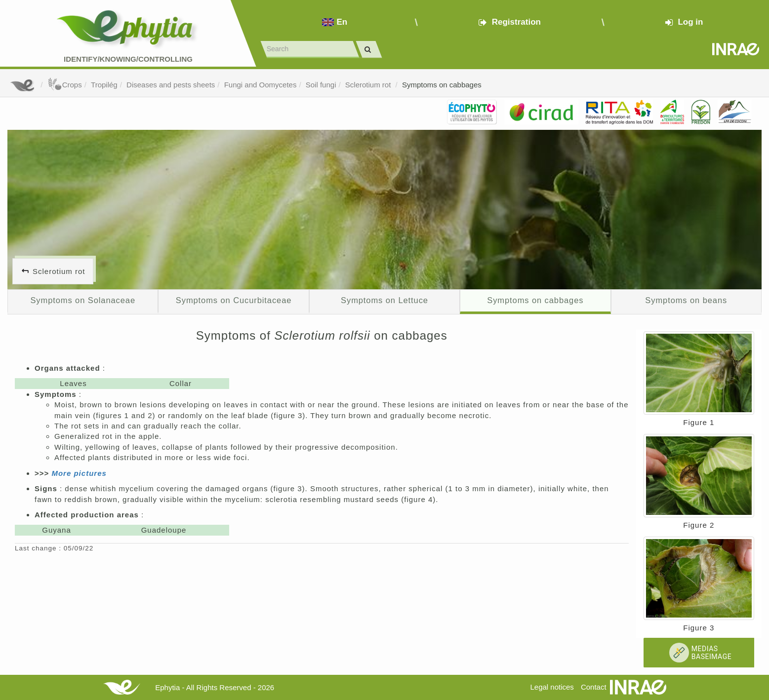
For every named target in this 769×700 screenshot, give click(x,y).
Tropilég (104, 85)
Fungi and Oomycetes (261, 85)
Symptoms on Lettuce (384, 300)
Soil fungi (321, 85)
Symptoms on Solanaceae (83, 300)
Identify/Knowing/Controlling (128, 59)
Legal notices (552, 687)
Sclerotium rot (369, 85)
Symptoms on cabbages (442, 85)
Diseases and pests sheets (171, 85)
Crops (65, 85)
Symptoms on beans (686, 300)
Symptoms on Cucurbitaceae (234, 300)
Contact (594, 687)
